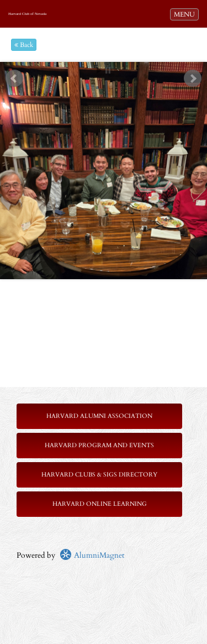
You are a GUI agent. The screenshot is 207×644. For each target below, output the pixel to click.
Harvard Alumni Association (99, 416)
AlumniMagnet (92, 555)
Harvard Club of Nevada (27, 14)
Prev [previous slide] (14, 78)
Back (24, 45)
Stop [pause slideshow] (108, 70)
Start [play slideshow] (99, 70)
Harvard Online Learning (100, 504)
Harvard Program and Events (99, 445)
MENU (186, 14)
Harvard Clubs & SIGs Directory (99, 475)
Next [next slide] (193, 78)
